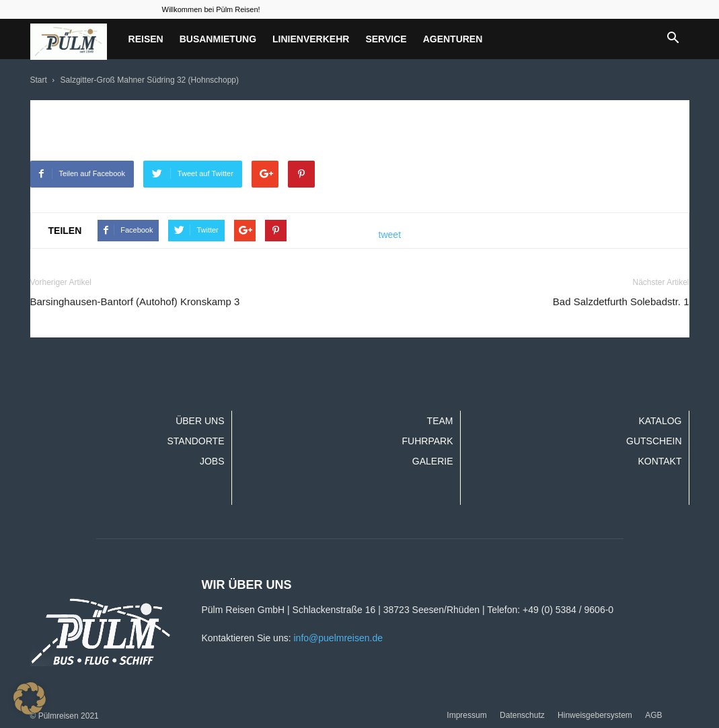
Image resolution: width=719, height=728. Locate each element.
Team (440, 421)
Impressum (466, 715)
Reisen (146, 39)
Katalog (660, 421)
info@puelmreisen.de (338, 638)
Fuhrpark (428, 441)
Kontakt (659, 461)
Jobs (212, 461)
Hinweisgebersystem (595, 715)
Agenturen (453, 39)
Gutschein (654, 441)
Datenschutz (522, 715)
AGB (653, 715)
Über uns (200, 421)
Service (386, 39)
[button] (673, 39)
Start (39, 80)
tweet (390, 235)
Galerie (433, 461)
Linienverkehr (311, 39)
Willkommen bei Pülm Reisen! (211, 9)
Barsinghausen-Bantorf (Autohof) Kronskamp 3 (135, 301)
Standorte (195, 441)
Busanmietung (218, 39)
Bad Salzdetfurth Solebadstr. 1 (621, 301)
